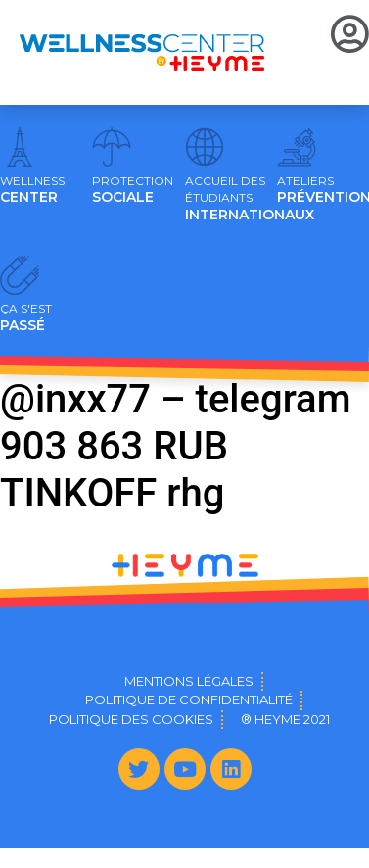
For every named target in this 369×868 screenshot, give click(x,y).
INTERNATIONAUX (250, 199)
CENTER (32, 190)
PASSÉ (26, 317)
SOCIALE (133, 190)
